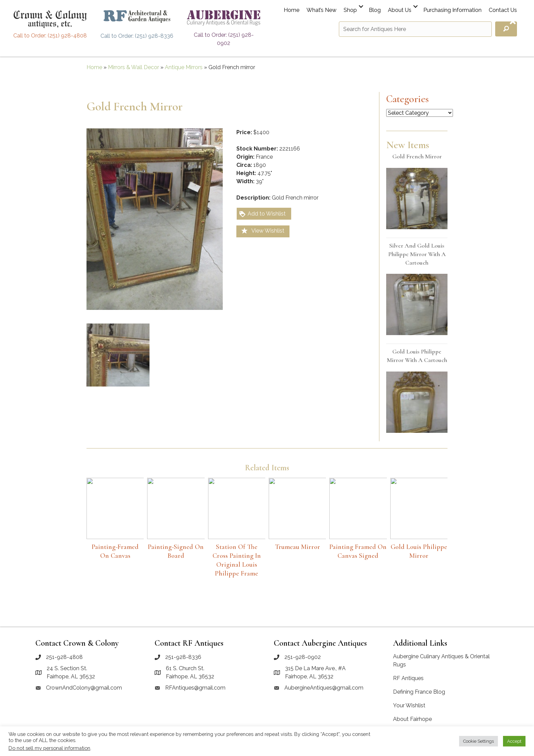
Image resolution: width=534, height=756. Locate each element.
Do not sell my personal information (49, 748)
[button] (361, 7)
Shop (350, 10)
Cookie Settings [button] (478, 741)
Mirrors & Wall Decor (133, 67)
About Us (400, 10)
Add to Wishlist (262, 214)
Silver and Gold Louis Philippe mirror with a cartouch (417, 254)
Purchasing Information (452, 10)
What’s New (321, 10)
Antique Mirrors (184, 67)
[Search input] (415, 29)
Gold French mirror (417, 156)
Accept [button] (514, 741)
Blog (375, 10)
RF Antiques (408, 678)
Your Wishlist (409, 705)
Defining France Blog (419, 692)
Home (292, 10)
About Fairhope (412, 719)
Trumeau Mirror (297, 547)
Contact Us (503, 10)
